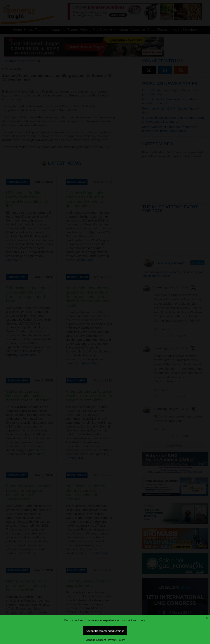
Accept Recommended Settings (105, 631)
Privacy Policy (116, 640)
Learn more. (139, 620)
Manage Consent (96, 640)
